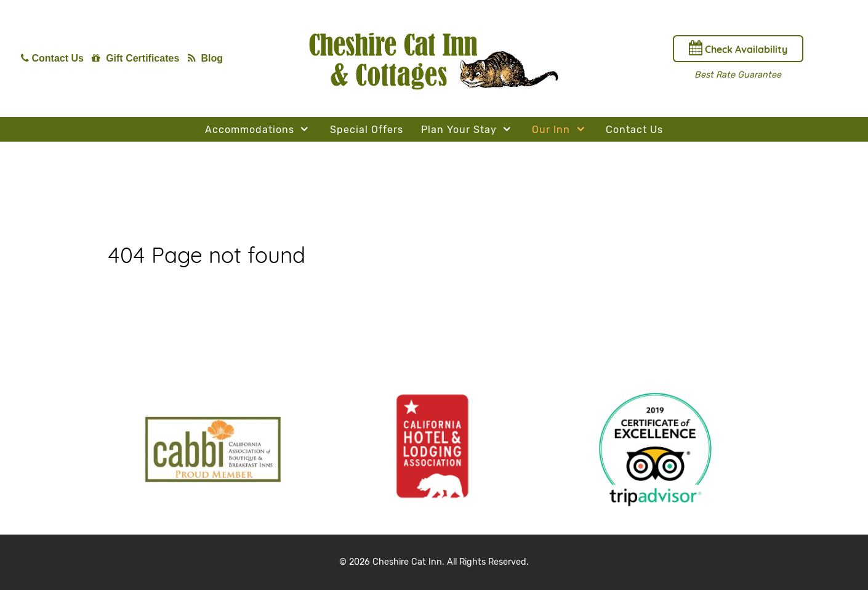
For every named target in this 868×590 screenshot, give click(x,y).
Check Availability (738, 48)
